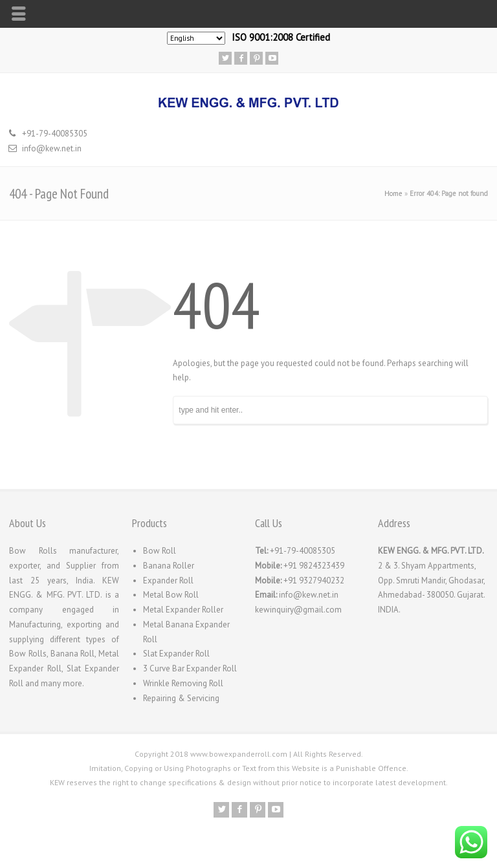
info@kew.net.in (52, 148)
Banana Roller (169, 566)
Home (393, 193)
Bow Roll (160, 551)
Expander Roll (168, 580)
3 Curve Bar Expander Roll (190, 668)
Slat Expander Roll (176, 654)
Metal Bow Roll (171, 595)
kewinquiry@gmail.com (298, 610)
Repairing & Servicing (181, 698)
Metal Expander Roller (183, 610)
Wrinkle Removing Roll (183, 683)
